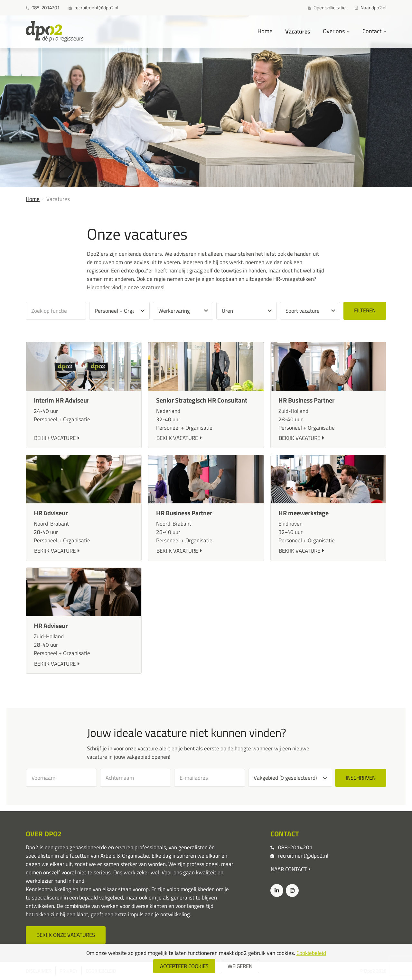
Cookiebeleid (311, 953)
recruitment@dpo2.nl (303, 856)
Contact (373, 31)
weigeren (240, 966)
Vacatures (298, 31)
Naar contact (291, 869)
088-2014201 (295, 847)
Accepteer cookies (184, 966)
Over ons (334, 31)
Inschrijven (361, 778)
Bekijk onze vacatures (66, 935)
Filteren (365, 310)
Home (265, 31)
